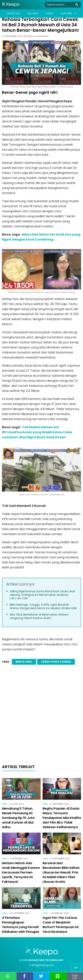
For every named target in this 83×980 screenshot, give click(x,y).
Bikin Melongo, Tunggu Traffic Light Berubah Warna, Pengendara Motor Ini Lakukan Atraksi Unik (43, 606)
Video (50, 13)
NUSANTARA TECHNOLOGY (46, 960)
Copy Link (75, 977)
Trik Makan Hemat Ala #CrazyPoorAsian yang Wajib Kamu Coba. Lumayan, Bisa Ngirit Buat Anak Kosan (37, 432)
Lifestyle (13, 13)
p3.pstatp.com (57, 495)
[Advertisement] (41, 716)
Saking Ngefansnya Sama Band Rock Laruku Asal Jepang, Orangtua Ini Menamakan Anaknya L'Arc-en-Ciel (42, 595)
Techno (33, 13)
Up (76, 968)
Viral (5, 804)
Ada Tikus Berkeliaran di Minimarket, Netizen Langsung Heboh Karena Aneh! (39, 616)
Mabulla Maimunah (38, 36)
